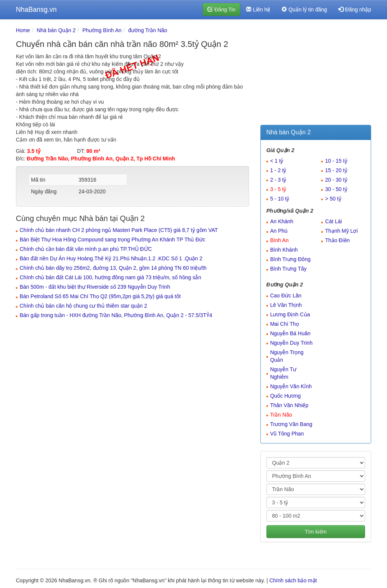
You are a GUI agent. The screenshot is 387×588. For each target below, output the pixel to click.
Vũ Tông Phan (287, 434)
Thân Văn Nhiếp (289, 405)
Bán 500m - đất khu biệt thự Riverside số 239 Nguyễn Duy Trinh (95, 287)
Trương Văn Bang (291, 424)
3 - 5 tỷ (278, 189)
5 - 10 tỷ (280, 199)
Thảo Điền (337, 240)
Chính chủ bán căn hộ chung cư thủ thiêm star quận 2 (83, 306)
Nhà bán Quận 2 (56, 30)
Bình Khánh (284, 250)
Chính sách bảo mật (293, 580)
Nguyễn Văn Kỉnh (291, 386)
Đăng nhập (355, 9)
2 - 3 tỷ (278, 180)
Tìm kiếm (316, 532)
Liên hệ (258, 9)
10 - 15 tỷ (336, 161)
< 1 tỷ (277, 161)
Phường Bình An (102, 30)
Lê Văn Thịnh (286, 305)
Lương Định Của (290, 314)
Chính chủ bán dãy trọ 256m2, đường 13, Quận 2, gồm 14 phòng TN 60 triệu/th (113, 268)
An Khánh (282, 221)
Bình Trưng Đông (290, 259)
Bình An (279, 240)
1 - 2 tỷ (278, 170)
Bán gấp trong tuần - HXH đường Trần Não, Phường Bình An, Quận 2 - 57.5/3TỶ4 (116, 315)
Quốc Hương (286, 396)
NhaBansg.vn (36, 9)
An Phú (279, 231)
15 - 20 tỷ (336, 170)
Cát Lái (333, 221)
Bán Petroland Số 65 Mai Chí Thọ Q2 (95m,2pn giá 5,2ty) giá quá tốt (100, 296)
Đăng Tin (221, 9)
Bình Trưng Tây (289, 269)
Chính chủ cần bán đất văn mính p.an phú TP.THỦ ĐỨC (86, 249)
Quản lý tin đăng (304, 9)
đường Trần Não (148, 30)
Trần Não (281, 415)
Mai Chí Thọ (285, 324)
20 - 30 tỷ (336, 180)
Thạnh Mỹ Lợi (341, 231)
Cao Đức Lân (286, 296)
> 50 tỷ (333, 199)
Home (23, 30)
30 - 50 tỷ (336, 189)
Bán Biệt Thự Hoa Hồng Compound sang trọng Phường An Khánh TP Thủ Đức (112, 240)
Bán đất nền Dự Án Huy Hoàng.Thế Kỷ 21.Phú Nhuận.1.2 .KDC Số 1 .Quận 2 (111, 258)
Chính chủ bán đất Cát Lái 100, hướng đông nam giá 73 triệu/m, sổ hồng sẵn (110, 277)
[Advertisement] (316, 74)
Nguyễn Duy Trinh (291, 343)
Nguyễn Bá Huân (290, 333)
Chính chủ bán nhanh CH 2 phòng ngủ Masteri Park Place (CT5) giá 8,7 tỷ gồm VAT (119, 230)
